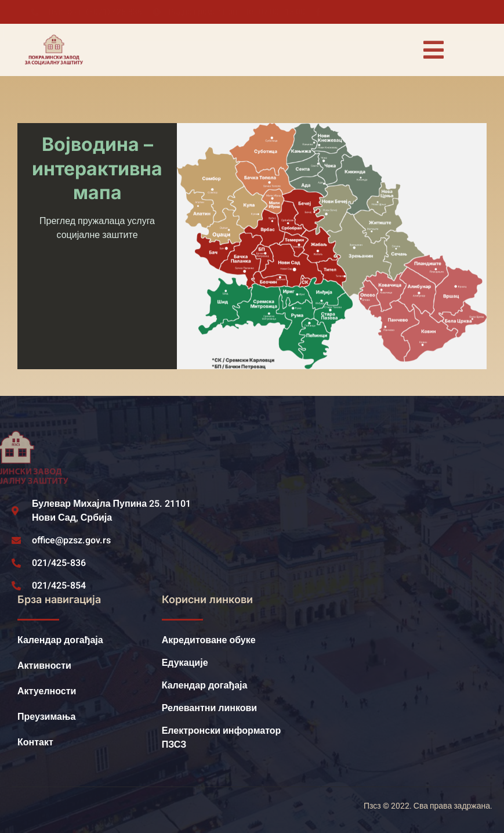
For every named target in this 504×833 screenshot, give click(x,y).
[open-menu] (433, 50)
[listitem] (310, 185)
